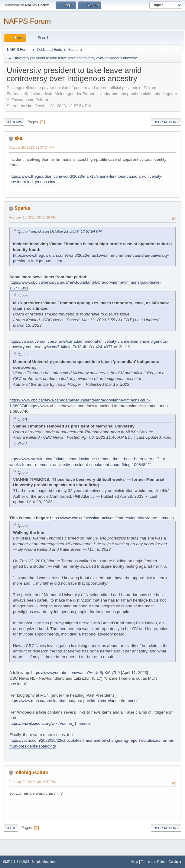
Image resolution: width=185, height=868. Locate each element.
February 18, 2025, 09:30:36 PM (32, 217)
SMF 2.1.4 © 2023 (16, 862)
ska (18, 138)
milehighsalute (31, 772)
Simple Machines (44, 862)
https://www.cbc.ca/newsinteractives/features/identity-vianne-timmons (112, 518)
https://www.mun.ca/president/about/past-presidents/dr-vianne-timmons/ (73, 701)
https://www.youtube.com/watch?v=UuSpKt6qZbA (76, 673)
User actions (166, 122)
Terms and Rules (153, 862)
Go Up (11, 828)
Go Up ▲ (175, 862)
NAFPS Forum (27, 21)
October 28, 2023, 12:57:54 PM (31, 147)
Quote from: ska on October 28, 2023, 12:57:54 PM (60, 232)
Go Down (14, 122)
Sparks (22, 208)
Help (135, 862)
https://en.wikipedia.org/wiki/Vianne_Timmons (50, 723)
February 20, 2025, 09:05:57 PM (32, 782)
